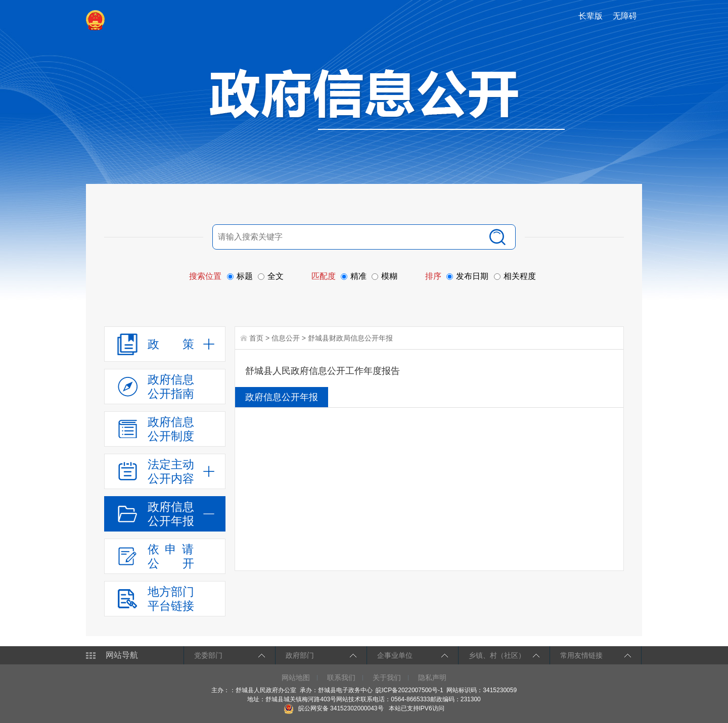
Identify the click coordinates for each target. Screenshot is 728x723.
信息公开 (286, 338)
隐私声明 (432, 678)
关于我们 (387, 678)
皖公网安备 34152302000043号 (333, 708)
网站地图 (296, 678)
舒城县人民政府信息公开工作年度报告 (323, 371)
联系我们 (341, 678)
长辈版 (590, 16)
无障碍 (625, 16)
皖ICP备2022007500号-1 (409, 690)
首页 (256, 338)
